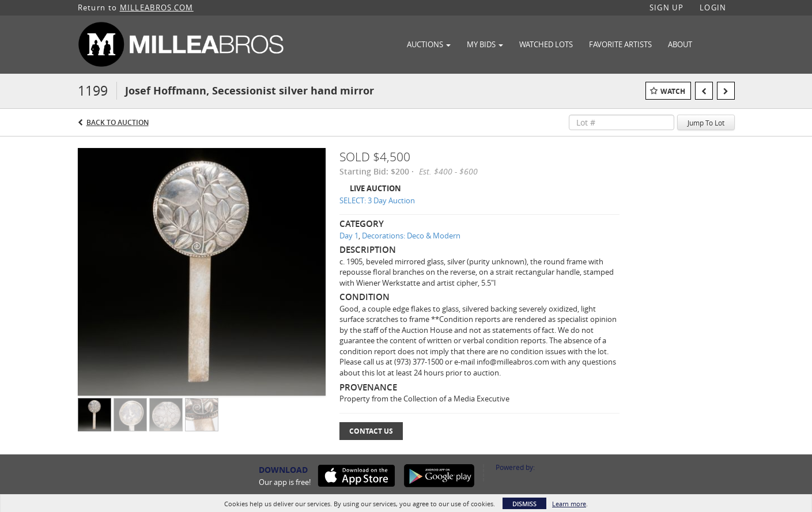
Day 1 (349, 236)
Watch (673, 91)
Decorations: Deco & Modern (411, 236)
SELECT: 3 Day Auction (377, 200)
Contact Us (371, 431)
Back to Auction (118, 122)
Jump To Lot (706, 123)
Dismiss (524, 504)
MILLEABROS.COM (157, 7)
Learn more (569, 504)
